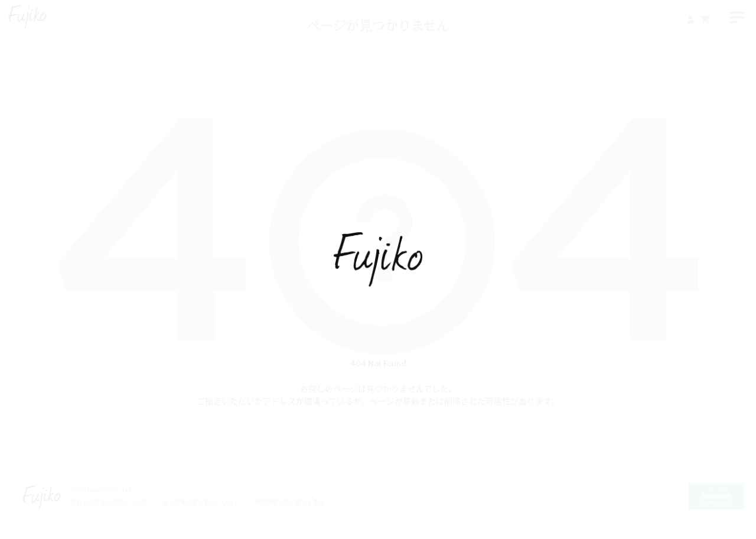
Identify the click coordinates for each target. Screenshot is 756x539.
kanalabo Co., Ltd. (110, 490)
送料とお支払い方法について (109, 503)
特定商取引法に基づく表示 (289, 503)
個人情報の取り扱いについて (201, 503)
